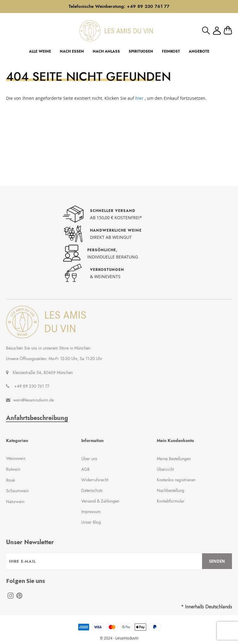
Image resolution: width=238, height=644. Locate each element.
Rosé (10, 480)
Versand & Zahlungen (100, 501)
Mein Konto (217, 31)
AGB (85, 469)
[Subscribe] (217, 561)
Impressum (91, 512)
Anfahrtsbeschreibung (37, 418)
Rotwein (13, 469)
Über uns (89, 459)
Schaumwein (17, 491)
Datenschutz (92, 490)
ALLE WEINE (40, 51)
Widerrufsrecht (95, 480)
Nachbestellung (170, 490)
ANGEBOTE (199, 51)
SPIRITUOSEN (141, 51)
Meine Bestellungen (174, 459)
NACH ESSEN (72, 51)
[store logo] (116, 31)
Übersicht (165, 469)
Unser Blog (91, 522)
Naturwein (15, 502)
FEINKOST (171, 51)
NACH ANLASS (106, 51)
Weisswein (16, 458)
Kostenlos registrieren (176, 480)
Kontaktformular (171, 501)
